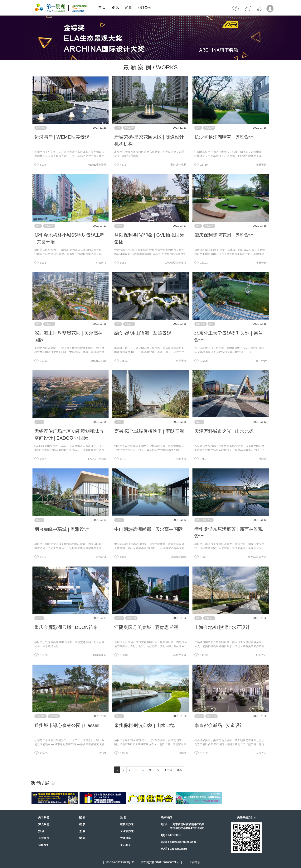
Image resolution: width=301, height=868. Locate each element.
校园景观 (201, 324)
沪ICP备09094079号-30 (120, 862)
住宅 (118, 128)
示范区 (119, 226)
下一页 (168, 770)
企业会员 (44, 838)
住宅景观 (41, 128)
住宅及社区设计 (204, 520)
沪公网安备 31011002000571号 (160, 862)
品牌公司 (144, 8)
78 (150, 770)
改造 (211, 324)
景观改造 (131, 618)
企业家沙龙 (127, 831)
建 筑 (82, 824)
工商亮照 (194, 862)
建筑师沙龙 (127, 824)
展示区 (199, 422)
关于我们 (44, 817)
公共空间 (41, 716)
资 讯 (115, 8)
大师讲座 (125, 838)
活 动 (123, 817)
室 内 (82, 838)
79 (158, 770)
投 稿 (41, 831)
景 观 (82, 831)
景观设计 (129, 128)
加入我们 (44, 824)
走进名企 (125, 845)
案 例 (128, 8)
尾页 (180, 770)
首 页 (102, 8)
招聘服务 (44, 845)
